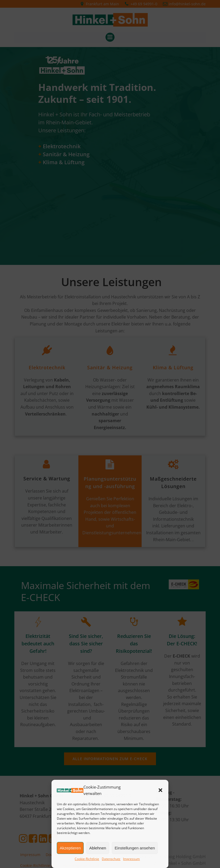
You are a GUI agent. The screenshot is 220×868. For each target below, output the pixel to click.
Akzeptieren (70, 848)
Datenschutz (111, 859)
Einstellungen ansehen (135, 848)
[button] (160, 790)
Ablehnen (98, 848)
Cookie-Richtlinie (87, 859)
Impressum (131, 859)
